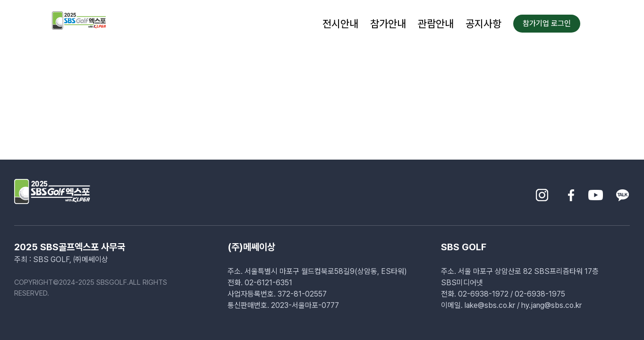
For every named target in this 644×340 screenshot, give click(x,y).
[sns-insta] (542, 192)
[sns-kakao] (623, 192)
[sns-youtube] (596, 192)
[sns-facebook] (571, 192)
